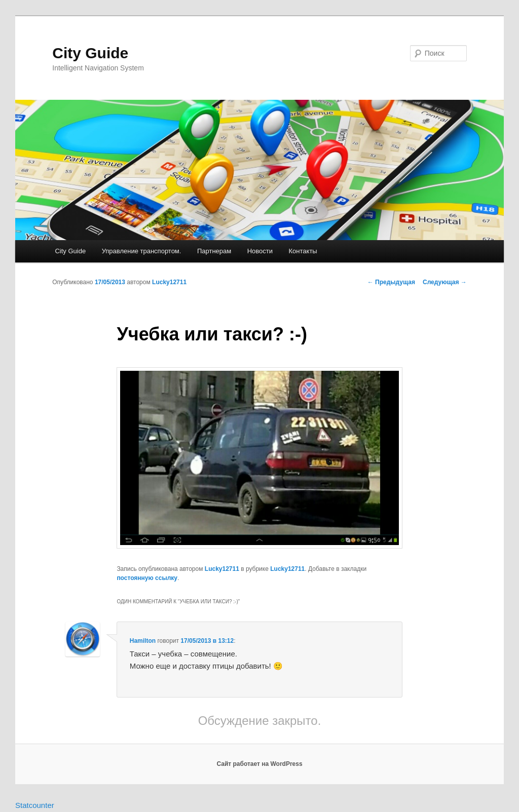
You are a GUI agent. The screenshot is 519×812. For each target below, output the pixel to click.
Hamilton (143, 641)
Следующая (445, 282)
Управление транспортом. (142, 251)
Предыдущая (391, 282)
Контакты (303, 251)
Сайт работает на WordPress (259, 764)
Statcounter (35, 805)
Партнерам (214, 251)
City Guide (90, 53)
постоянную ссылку (147, 578)
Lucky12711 (169, 282)
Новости (260, 251)
